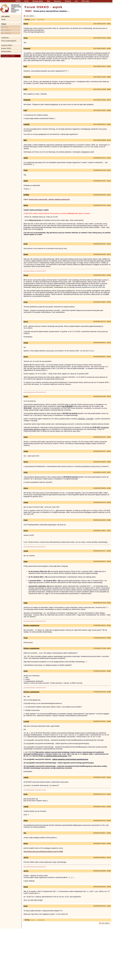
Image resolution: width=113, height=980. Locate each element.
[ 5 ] (41, 20)
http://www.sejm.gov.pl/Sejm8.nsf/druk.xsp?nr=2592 (43, 852)
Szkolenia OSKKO (7, 45)
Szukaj (3, 19)
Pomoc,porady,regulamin (9, 41)
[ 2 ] (34, 20)
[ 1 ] (32, 20)
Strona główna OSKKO (8, 56)
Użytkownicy (5, 38)
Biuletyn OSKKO (6, 48)
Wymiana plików (38, 1)
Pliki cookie (85, 1)
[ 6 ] (43, 20)
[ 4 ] (39, 20)
